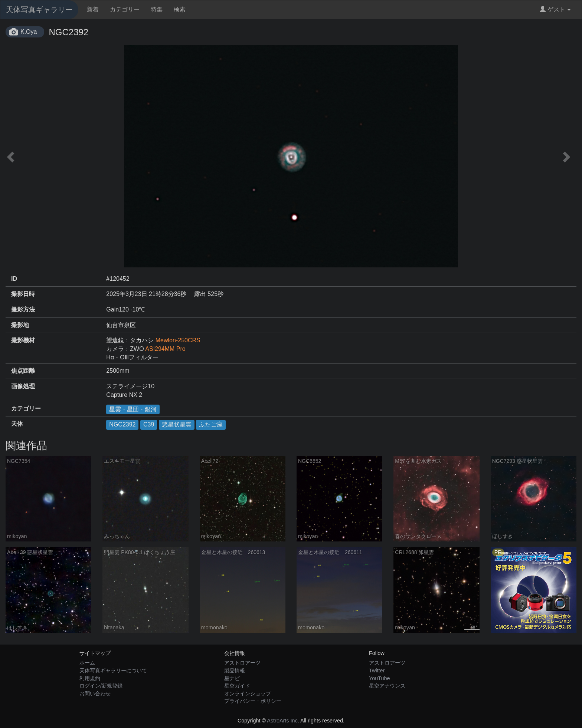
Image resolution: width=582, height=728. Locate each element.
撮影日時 (23, 294)
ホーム (87, 663)
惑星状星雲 (177, 424)
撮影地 (20, 325)
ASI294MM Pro (165, 349)
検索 (180, 9)
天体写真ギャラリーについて (113, 671)
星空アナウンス (387, 686)
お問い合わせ (95, 694)
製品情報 (235, 671)
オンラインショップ (248, 694)
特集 (157, 9)
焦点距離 (23, 371)
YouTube (380, 678)
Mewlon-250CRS (178, 340)
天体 (17, 424)
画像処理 (23, 386)
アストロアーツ (242, 663)
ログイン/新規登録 (101, 686)
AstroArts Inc (282, 721)
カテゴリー (125, 9)
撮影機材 (23, 340)
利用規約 (90, 678)
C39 (149, 424)
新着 (93, 9)
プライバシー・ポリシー (253, 701)
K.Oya (29, 32)
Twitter (377, 671)
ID (14, 279)
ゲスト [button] (555, 9)
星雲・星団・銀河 (133, 409)
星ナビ (232, 678)
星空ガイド (237, 686)
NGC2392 (122, 424)
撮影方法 (23, 309)
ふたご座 (211, 424)
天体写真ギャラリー (39, 10)
